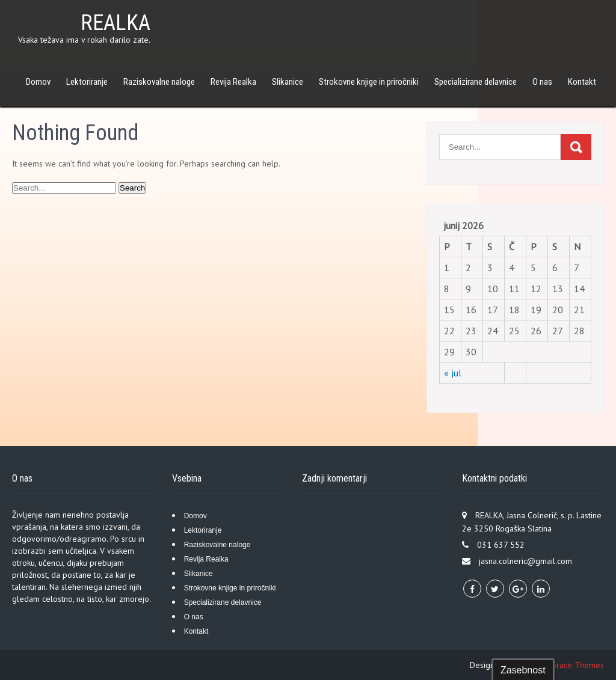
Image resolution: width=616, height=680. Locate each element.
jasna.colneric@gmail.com (525, 561)
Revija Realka (233, 82)
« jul (453, 373)
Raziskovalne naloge (159, 82)
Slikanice (288, 82)
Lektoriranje (87, 82)
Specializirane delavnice (476, 82)
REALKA (115, 23)
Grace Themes (577, 665)
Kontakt (582, 82)
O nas (542, 82)
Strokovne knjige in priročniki (369, 82)
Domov (38, 82)
